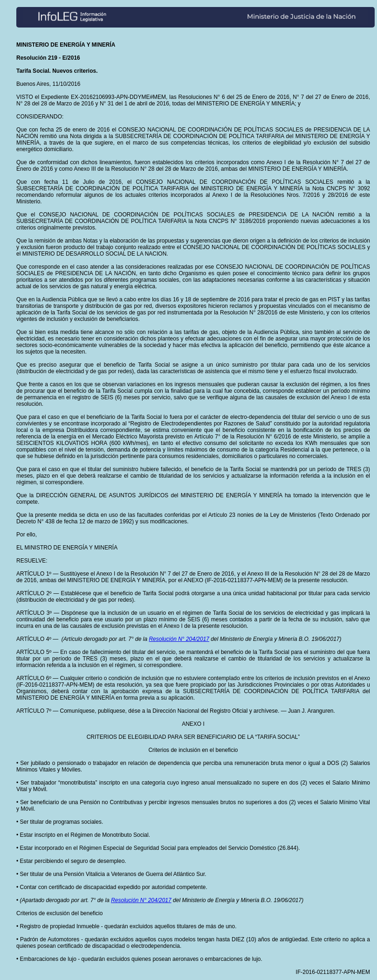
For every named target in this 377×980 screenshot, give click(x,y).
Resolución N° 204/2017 (179, 639)
